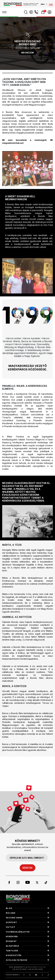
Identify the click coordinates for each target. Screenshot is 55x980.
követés (27, 868)
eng (43, 4)
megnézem (27, 53)
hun (51, 4)
